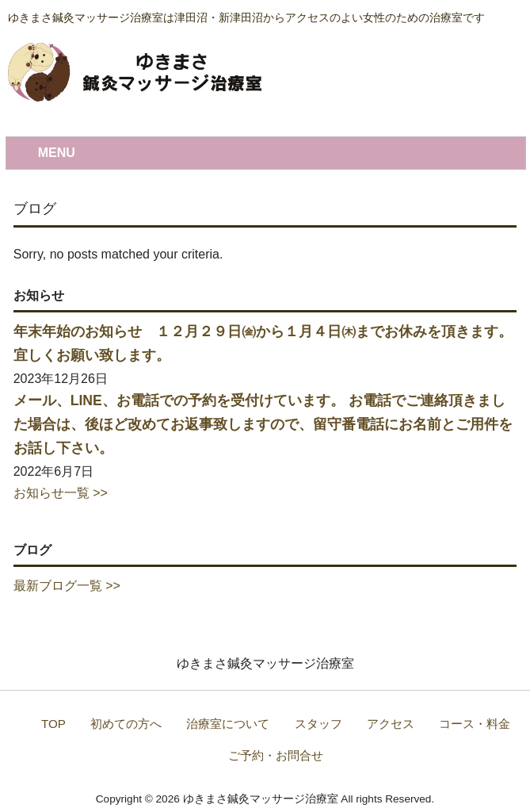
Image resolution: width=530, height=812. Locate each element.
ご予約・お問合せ (276, 755)
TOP (53, 724)
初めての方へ (126, 724)
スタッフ (318, 724)
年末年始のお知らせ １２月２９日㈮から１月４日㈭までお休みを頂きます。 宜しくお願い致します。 (263, 343)
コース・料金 (475, 724)
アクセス (391, 724)
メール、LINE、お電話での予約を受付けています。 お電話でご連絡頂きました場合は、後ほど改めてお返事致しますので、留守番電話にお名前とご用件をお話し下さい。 (263, 424)
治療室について (228, 724)
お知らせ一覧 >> (61, 493)
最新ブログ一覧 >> (67, 586)
